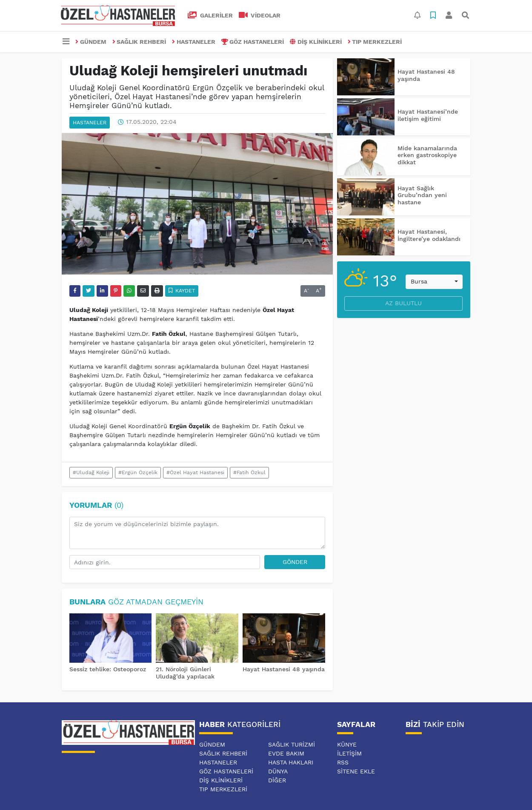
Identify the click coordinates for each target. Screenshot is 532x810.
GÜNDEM (91, 42)
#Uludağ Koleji (91, 472)
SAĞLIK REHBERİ (139, 42)
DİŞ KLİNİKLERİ (316, 42)
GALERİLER (210, 15)
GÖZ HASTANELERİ (253, 42)
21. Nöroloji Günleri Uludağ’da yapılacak (185, 673)
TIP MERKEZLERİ (375, 42)
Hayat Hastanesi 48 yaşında (284, 669)
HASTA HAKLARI (291, 762)
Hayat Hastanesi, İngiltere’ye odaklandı (429, 235)
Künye (347, 744)
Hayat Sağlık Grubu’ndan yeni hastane (422, 195)
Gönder (295, 562)
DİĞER (277, 780)
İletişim (349, 753)
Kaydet (182, 291)
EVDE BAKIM (286, 753)
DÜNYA (278, 771)
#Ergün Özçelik (138, 472)
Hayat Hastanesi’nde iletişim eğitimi (428, 115)
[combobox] (434, 282)
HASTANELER (194, 42)
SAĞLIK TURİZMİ (292, 744)
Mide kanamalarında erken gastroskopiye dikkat (427, 155)
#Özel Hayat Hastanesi (195, 472)
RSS (343, 762)
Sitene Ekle (356, 771)
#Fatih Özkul (249, 472)
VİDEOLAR (260, 15)
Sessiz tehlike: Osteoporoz (108, 669)
